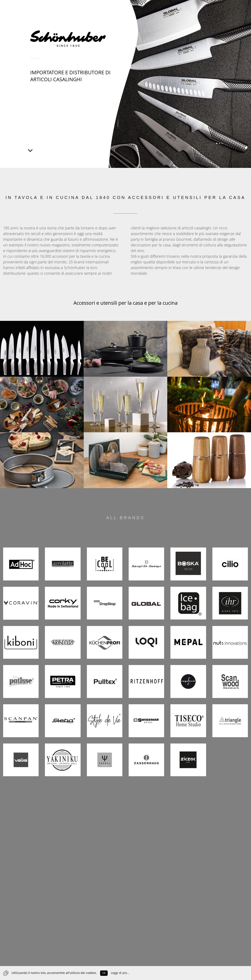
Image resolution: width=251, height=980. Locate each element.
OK (104, 973)
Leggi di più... (120, 973)
